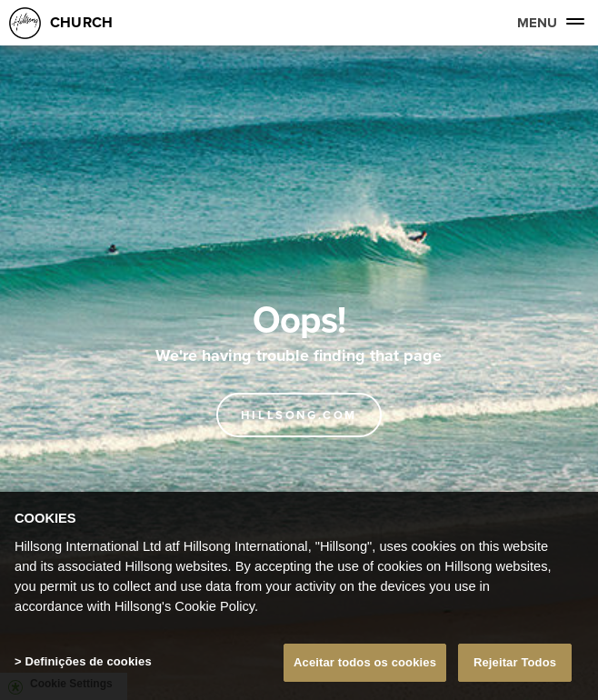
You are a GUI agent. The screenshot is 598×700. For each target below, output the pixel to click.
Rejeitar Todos (515, 662)
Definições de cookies (88, 661)
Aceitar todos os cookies (365, 662)
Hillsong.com (299, 415)
